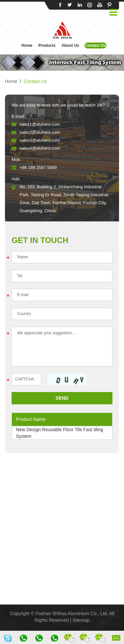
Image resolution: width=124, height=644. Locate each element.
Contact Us (95, 45)
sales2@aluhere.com (40, 132)
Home (27, 45)
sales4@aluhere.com (40, 148)
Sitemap (81, 620)
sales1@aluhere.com (40, 124)
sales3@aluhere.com (40, 140)
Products (47, 45)
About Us (70, 45)
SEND (62, 398)
